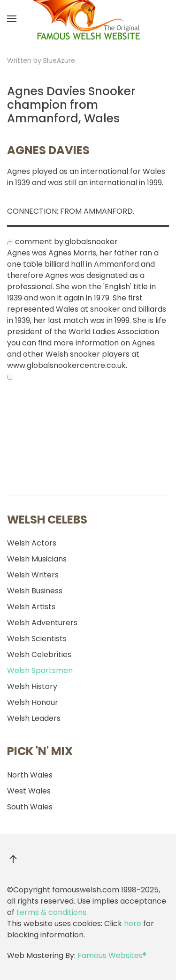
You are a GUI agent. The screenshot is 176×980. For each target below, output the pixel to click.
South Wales (30, 807)
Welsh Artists (31, 607)
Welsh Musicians (37, 559)
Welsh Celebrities (39, 655)
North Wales (30, 775)
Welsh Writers (33, 575)
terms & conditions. (52, 912)
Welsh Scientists (37, 639)
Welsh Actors (32, 543)
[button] (12, 19)
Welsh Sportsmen (40, 670)
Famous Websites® (112, 955)
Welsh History (32, 686)
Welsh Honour (33, 702)
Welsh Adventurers (42, 623)
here (133, 924)
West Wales (29, 791)
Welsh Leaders (34, 718)
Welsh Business (35, 591)
